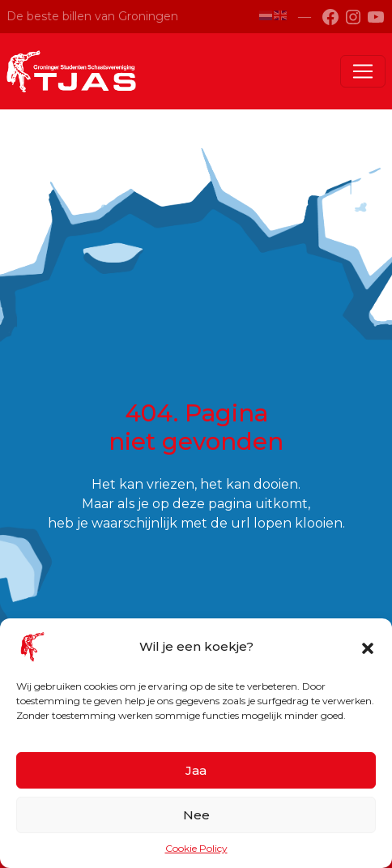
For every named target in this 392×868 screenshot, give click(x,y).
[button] (368, 647)
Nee (196, 815)
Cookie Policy (196, 848)
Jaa (196, 770)
